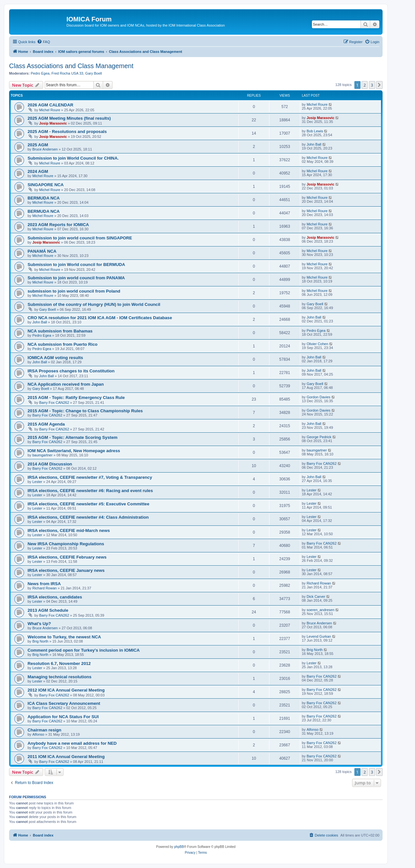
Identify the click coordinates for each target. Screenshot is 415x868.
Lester (37, 482)
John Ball (314, 144)
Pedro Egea (40, 73)
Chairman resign (44, 730)
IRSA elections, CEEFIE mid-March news (69, 530)
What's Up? (39, 624)
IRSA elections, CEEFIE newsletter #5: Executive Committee (88, 504)
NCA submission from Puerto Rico (63, 344)
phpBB (179, 847)
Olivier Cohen (318, 344)
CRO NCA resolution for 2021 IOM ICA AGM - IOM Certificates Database (100, 318)
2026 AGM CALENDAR (50, 105)
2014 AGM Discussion (50, 464)
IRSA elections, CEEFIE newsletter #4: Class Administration (88, 517)
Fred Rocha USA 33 (67, 73)
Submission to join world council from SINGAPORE (80, 238)
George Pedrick (319, 437)
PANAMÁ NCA (42, 251)
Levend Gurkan (319, 636)
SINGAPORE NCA (46, 185)
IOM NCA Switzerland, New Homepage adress (74, 451)
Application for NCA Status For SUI (63, 717)
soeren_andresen (321, 610)
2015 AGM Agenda (46, 424)
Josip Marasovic (53, 123)
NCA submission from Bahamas (60, 331)
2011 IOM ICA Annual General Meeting (66, 757)
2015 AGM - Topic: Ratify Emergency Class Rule (76, 398)
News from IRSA (44, 584)
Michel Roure (50, 110)
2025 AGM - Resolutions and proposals (67, 132)
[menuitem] (43, 42)
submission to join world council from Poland (74, 291)
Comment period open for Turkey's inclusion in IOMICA (84, 650)
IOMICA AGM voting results (55, 358)
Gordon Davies (319, 397)
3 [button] (372, 85)
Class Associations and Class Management (71, 66)
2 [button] (365, 85)
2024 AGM (38, 171)
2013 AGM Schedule (48, 610)
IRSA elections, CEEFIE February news (67, 557)
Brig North (41, 641)
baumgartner (42, 455)
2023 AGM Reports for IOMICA (58, 225)
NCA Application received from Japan (66, 384)
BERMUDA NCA (44, 198)
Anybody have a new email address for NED (72, 743)
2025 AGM (38, 145)
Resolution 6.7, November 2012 (59, 663)
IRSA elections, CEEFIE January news (66, 570)
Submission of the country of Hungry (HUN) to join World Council (94, 304)
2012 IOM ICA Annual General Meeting (66, 690)
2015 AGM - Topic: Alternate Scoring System (72, 437)
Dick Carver (316, 597)
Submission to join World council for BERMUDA (76, 265)
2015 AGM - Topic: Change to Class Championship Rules (85, 411)
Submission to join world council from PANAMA (76, 278)
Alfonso (38, 734)
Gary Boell (94, 73)
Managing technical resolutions (59, 677)
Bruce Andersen (45, 149)
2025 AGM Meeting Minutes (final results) (69, 118)
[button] (379, 85)
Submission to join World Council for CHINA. (73, 158)
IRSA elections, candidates (55, 597)
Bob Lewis (315, 131)
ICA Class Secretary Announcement (64, 703)
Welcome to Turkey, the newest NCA (64, 637)
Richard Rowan (45, 588)
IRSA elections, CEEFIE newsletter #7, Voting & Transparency (90, 477)
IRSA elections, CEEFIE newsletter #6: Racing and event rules (90, 491)
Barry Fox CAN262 (54, 403)
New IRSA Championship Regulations (66, 544)
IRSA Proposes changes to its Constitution (71, 371)
